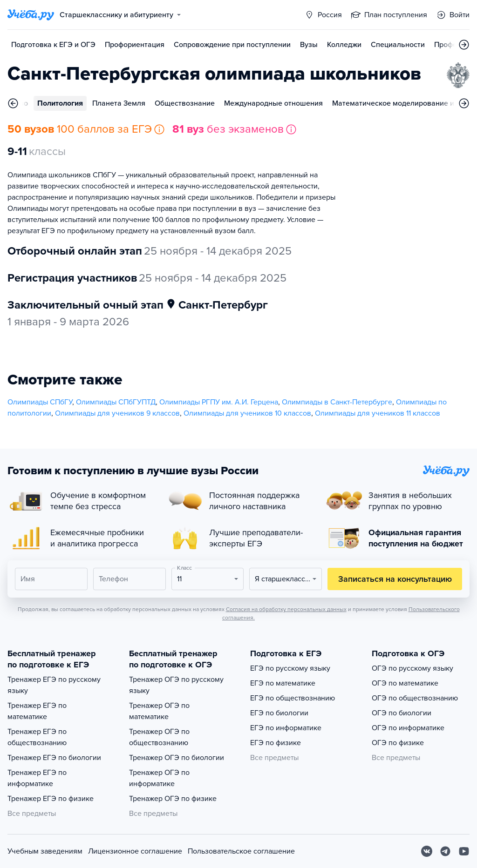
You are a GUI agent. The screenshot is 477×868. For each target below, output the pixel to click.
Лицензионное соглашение (135, 851)
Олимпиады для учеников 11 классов (378, 413)
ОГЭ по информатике (408, 728)
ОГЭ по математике (405, 683)
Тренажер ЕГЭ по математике (37, 711)
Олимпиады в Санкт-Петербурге (337, 402)
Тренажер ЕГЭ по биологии (54, 758)
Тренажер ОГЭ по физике (173, 799)
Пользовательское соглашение (241, 851)
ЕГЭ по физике (276, 743)
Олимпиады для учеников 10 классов (247, 413)
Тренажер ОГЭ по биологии (177, 758)
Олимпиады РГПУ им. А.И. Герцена (219, 402)
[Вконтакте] (427, 851)
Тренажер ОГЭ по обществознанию (159, 737)
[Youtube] (464, 851)
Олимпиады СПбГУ (40, 402)
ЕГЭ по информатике (286, 728)
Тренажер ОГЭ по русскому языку (176, 685)
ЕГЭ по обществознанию (293, 698)
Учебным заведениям (45, 851)
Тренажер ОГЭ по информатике (159, 778)
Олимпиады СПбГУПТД (116, 402)
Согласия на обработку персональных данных (286, 609)
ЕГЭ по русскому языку (290, 668)
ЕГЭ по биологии (279, 713)
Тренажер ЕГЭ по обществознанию (37, 737)
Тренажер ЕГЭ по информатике (37, 778)
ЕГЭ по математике (283, 683)
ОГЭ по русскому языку (412, 668)
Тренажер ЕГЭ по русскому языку (54, 685)
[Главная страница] (31, 15)
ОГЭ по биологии (402, 713)
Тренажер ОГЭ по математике (159, 711)
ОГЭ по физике (398, 743)
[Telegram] (445, 851)
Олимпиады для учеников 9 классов (117, 413)
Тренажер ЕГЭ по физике (51, 799)
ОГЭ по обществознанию (415, 698)
